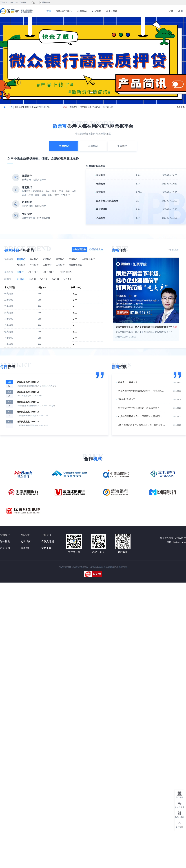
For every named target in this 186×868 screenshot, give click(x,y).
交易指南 (26, 541)
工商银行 (60, 265)
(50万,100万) (49, 272)
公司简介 (5, 535)
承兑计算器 (112, 11)
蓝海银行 (21, 259)
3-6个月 (44, 279)
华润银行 (34, 265)
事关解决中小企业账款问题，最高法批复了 (139, 408)
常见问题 (5, 548)
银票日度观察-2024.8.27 (28, 402)
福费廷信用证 (75, 265)
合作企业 (46, 535)
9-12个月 (68, 279)
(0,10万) (20, 272)
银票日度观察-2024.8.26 (28, 412)
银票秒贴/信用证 (64, 11)
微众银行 (34, 259)
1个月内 (21, 279)
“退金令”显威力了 (127, 399)
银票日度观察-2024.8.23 (28, 422)
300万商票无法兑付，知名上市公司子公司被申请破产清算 (146, 425)
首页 (49, 11)
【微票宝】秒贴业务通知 (26, 107)
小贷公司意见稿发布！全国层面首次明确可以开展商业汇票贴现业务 (151, 416)
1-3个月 (32, 279)
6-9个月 (55, 279)
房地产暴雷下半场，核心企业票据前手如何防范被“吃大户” (144, 327)
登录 (171, 11)
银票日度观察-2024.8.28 (28, 392)
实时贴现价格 (80, 249)
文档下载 (46, 548)
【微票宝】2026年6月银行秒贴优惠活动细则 (86, 107)
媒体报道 (5, 541)
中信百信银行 (88, 259)
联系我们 (26, 548)
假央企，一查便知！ (128, 382)
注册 (180, 11)
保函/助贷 (96, 11)
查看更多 (181, 107)
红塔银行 (47, 259)
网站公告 (26, 535)
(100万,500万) (66, 272)
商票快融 (82, 11)
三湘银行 (73, 259)
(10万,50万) (34, 272)
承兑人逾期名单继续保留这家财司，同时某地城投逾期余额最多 (148, 391)
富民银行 (60, 259)
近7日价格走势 (96, 249)
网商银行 (21, 265)
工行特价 (47, 265)
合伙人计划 (48, 541)
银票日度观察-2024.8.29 (28, 382)
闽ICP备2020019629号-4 (87, 567)
